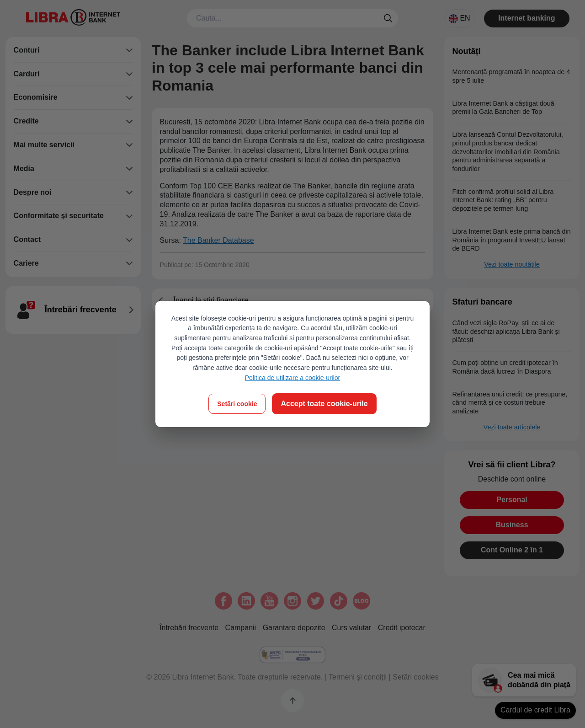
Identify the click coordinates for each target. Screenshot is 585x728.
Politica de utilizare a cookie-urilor (293, 378)
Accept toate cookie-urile (324, 404)
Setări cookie (237, 404)
